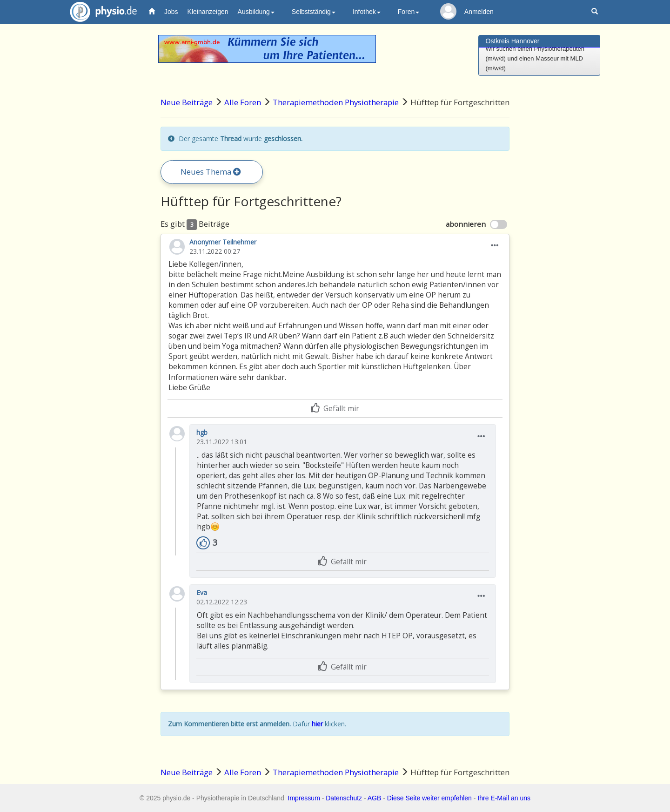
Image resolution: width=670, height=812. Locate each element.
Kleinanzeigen (208, 12)
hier (317, 724)
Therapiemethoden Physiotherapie (336, 102)
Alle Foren (243, 102)
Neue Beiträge (187, 102)
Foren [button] (409, 12)
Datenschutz (344, 798)
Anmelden (479, 12)
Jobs (171, 12)
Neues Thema (211, 172)
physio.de (100, 12)
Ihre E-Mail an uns (504, 798)
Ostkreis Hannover (513, 41)
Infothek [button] (367, 12)
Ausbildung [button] (256, 12)
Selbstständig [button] (314, 12)
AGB (375, 798)
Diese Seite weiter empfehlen (429, 798)
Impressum (304, 798)
